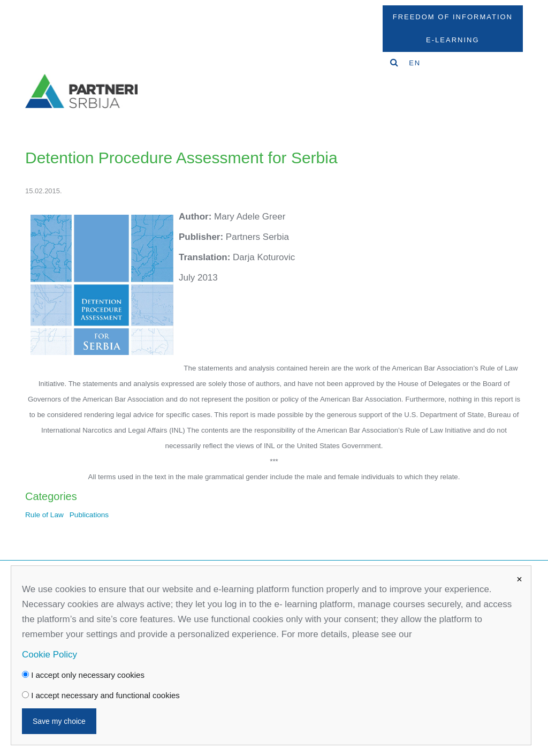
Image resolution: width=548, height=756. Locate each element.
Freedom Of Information (453, 17)
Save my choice (59, 721)
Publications (89, 515)
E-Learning (452, 40)
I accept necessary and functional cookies (101, 695)
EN (415, 63)
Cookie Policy (50, 655)
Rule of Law (44, 515)
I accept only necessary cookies (83, 675)
